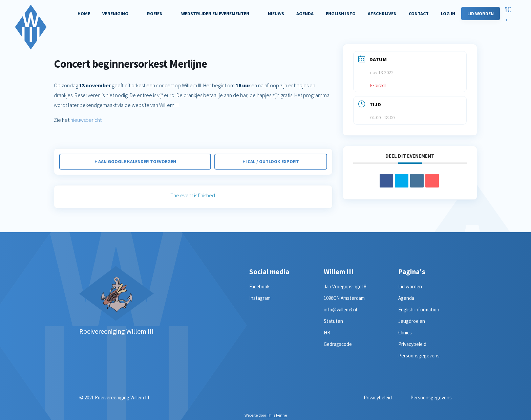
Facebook (259, 286)
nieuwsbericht (86, 120)
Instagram (260, 298)
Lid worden (410, 286)
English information (419, 310)
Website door (266, 415)
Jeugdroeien (412, 321)
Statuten (333, 321)
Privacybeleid (412, 344)
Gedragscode (338, 344)
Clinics (405, 333)
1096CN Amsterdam (344, 298)
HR (327, 333)
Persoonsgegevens (419, 356)
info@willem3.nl (340, 310)
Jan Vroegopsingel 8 (345, 286)
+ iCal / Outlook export (271, 161)
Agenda (406, 298)
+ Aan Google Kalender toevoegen (135, 161)
